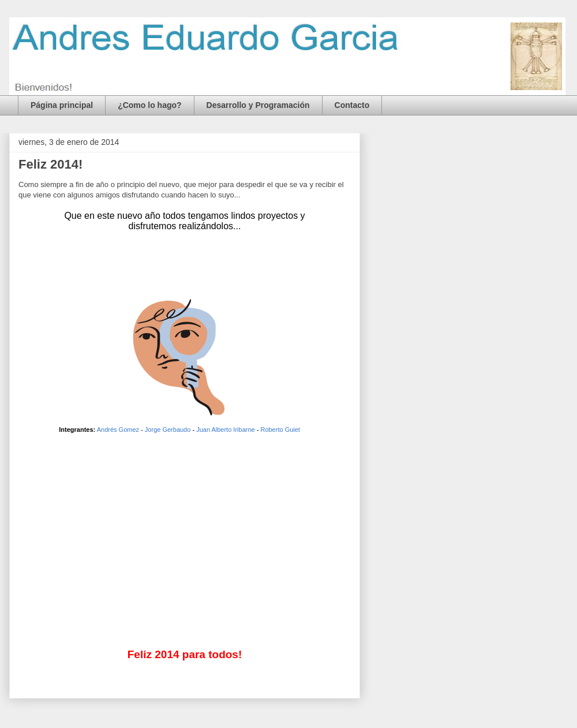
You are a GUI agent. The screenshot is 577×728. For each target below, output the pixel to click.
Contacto (352, 105)
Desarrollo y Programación (258, 105)
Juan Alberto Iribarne (226, 430)
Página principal (62, 105)
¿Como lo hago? (149, 105)
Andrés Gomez (118, 430)
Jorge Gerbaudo (168, 430)
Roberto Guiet (280, 430)
